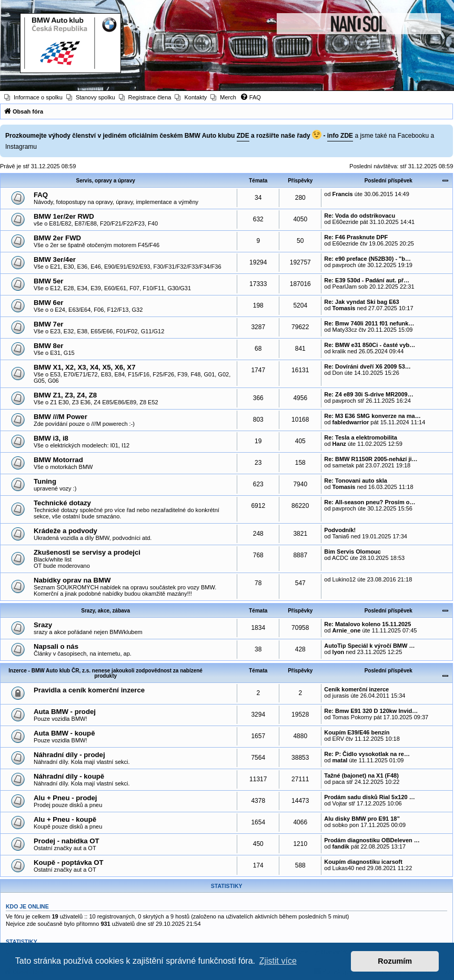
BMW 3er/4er (55, 259)
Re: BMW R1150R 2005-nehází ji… (371, 459)
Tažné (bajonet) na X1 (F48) (361, 775)
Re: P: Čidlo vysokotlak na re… (367, 754)
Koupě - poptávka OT (69, 862)
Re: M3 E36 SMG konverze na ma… (372, 416)
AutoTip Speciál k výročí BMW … (369, 646)
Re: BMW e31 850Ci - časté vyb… (370, 345)
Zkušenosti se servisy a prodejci (87, 552)
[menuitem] (33, 97)
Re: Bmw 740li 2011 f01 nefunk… (369, 323)
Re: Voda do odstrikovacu (360, 216)
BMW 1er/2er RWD (64, 216)
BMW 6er (48, 303)
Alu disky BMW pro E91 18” (362, 819)
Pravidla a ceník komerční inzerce (89, 690)
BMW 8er (48, 346)
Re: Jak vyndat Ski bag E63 (361, 302)
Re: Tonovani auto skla (356, 481)
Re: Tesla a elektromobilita (361, 437)
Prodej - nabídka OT (67, 841)
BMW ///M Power (60, 417)
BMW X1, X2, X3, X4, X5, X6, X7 (85, 367)
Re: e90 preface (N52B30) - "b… (367, 259)
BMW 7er (48, 324)
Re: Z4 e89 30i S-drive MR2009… (369, 394)
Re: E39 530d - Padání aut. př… (367, 280)
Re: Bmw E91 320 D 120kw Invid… (371, 711)
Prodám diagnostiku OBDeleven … (372, 840)
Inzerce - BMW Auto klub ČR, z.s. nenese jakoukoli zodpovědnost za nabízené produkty (105, 673)
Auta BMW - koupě (64, 733)
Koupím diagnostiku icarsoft (363, 862)
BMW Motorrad (58, 460)
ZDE (243, 136)
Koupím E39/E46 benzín (357, 732)
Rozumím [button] (395, 961)
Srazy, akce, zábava (105, 611)
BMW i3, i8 (51, 438)
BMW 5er (48, 281)
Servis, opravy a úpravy (105, 181)
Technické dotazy (62, 503)
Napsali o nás (56, 646)
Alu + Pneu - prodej (65, 798)
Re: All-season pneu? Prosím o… (370, 502)
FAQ (41, 195)
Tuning (45, 481)
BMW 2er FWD (57, 238)
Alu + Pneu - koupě (65, 819)
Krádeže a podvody (65, 531)
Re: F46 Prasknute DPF (356, 237)
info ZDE (340, 136)
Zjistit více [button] (278, 961)
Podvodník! (340, 530)
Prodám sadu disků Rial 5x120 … (369, 797)
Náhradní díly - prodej (69, 755)
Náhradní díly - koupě (69, 776)
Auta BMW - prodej (65, 712)
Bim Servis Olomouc (352, 552)
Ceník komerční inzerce (356, 689)
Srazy (43, 625)
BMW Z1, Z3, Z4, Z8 (65, 395)
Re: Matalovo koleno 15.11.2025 (367, 624)
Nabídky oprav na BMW (72, 580)
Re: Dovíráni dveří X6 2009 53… (367, 366)
